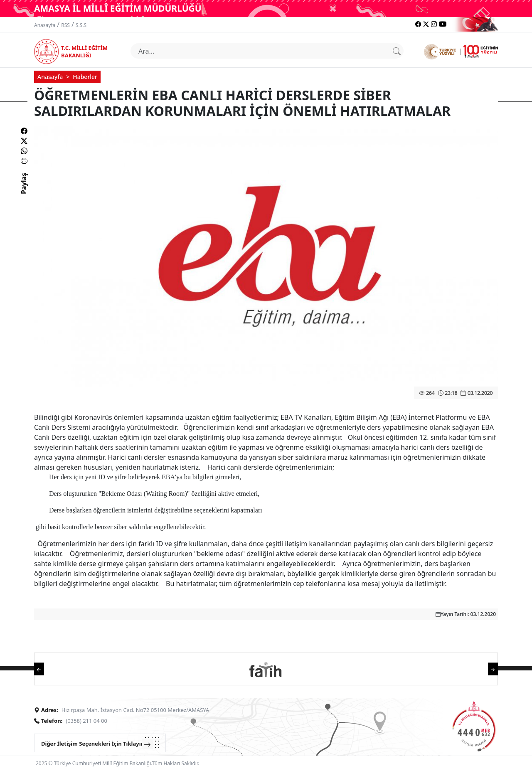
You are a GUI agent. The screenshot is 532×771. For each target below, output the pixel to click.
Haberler (85, 77)
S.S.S (81, 25)
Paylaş (24, 191)
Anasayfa (45, 25)
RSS (65, 25)
